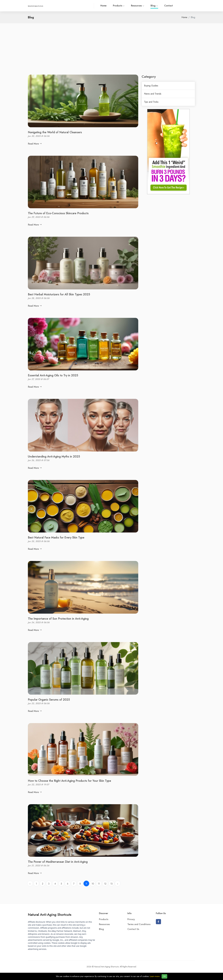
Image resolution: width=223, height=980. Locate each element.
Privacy (131, 919)
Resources (138, 6)
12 (105, 884)
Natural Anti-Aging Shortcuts (50, 915)
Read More (35, 144)
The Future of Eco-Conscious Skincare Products (58, 213)
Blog (154, 6)
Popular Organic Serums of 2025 (49, 700)
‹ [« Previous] (30, 884)
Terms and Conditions (139, 924)
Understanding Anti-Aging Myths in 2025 (54, 456)
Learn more (155, 976)
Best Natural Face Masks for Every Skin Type (56, 537)
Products (119, 6)
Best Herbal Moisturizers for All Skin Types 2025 (59, 294)
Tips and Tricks (151, 102)
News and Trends (153, 94)
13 (111, 884)
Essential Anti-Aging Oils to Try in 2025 (53, 375)
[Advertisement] (111, 53)
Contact (169, 6)
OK (164, 976)
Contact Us (133, 929)
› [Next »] (118, 884)
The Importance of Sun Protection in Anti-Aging (58, 619)
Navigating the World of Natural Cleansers (55, 132)
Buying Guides (151, 86)
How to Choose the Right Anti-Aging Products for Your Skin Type (69, 781)
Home (103, 6)
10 (93, 884)
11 (99, 884)
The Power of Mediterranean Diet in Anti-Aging (58, 862)
